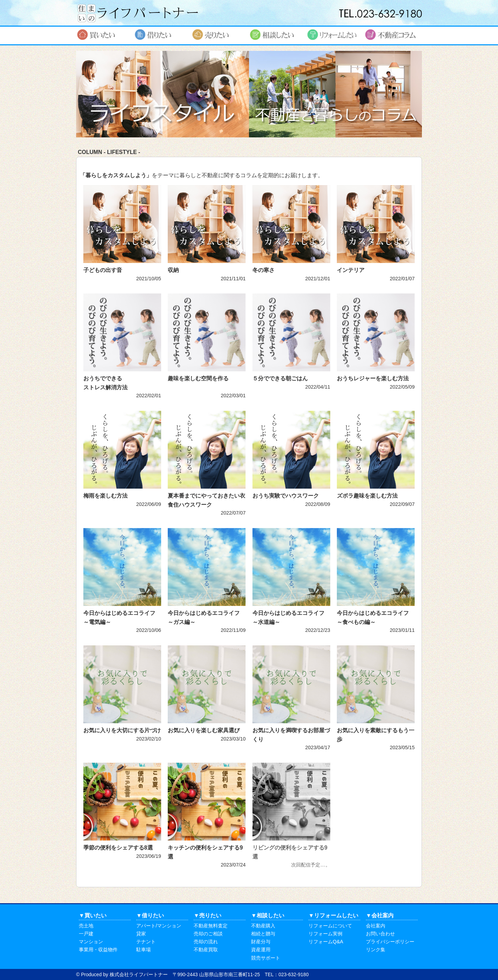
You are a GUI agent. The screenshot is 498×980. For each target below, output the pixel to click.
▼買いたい (93, 915)
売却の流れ (206, 942)
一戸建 (86, 934)
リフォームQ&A (326, 942)
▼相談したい (268, 915)
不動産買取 (206, 950)
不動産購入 (263, 926)
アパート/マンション (159, 926)
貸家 (141, 934)
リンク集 (376, 950)
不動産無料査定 (211, 926)
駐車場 (144, 950)
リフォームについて (330, 926)
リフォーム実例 (325, 934)
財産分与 (261, 942)
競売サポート (266, 958)
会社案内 (376, 926)
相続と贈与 (263, 934)
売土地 (86, 926)
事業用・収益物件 (98, 950)
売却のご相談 (208, 934)
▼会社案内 (380, 915)
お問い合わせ (380, 934)
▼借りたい (150, 915)
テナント (146, 942)
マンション (91, 942)
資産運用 (261, 950)
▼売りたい (207, 915)
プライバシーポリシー (390, 942)
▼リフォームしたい (333, 915)
